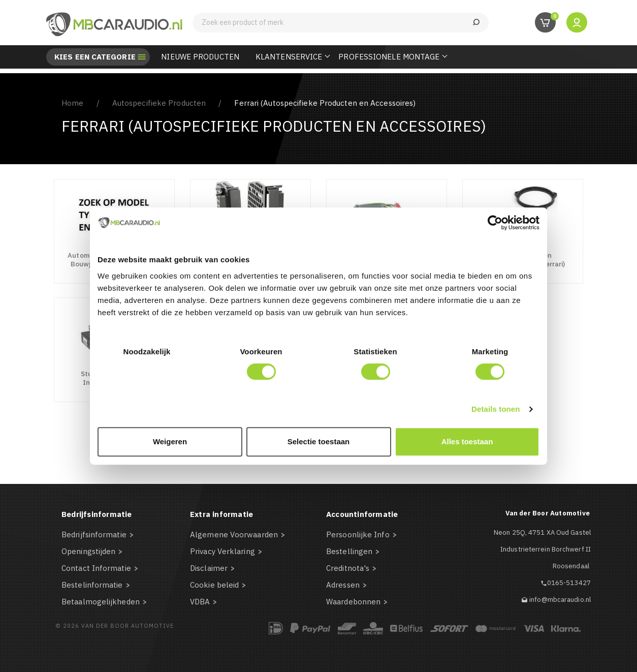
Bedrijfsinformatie (94, 534)
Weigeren (170, 441)
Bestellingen (349, 551)
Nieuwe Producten (200, 57)
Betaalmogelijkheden (101, 602)
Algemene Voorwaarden (234, 534)
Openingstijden (88, 551)
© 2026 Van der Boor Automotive (115, 626)
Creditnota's (348, 568)
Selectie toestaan (319, 441)
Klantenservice (289, 57)
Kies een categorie (95, 57)
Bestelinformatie (92, 585)
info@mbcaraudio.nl (560, 600)
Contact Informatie (96, 568)
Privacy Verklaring (222, 551)
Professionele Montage (389, 57)
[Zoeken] (341, 23)
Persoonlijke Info (358, 534)
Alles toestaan (467, 441)
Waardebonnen (353, 602)
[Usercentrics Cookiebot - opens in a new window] (495, 223)
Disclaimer (209, 568)
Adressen (343, 585)
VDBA (200, 602)
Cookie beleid (214, 585)
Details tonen (496, 409)
